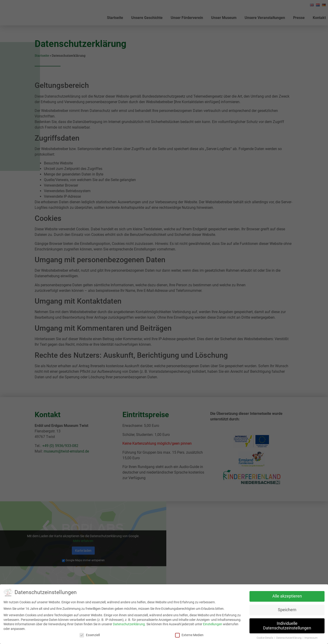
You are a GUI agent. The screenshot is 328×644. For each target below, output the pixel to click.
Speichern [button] (287, 610)
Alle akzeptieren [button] (287, 596)
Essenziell (90, 635)
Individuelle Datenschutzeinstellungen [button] (287, 626)
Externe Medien (189, 635)
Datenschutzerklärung (129, 624)
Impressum (311, 638)
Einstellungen (213, 624)
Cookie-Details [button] (265, 638)
